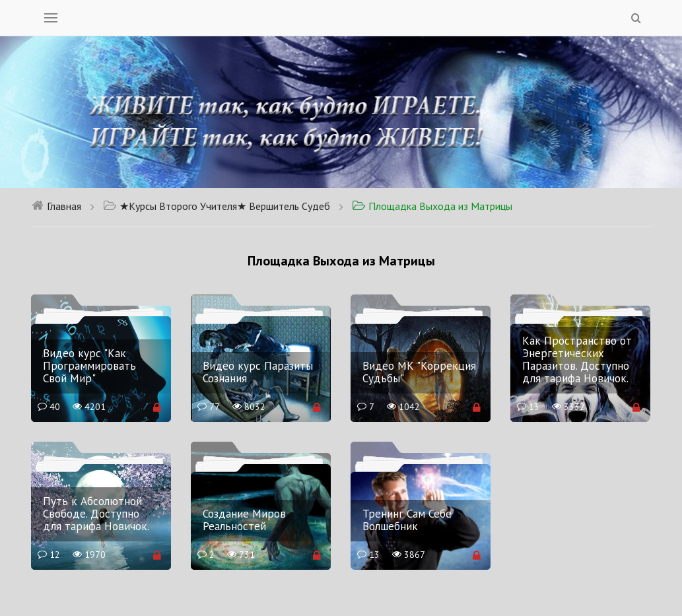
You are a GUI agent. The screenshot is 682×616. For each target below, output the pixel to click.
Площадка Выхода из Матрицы (432, 206)
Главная (56, 206)
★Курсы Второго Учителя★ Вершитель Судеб (217, 206)
